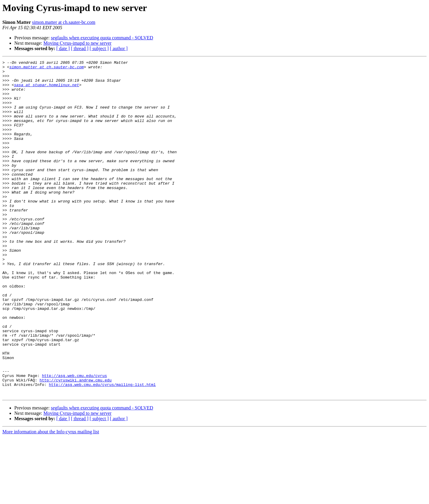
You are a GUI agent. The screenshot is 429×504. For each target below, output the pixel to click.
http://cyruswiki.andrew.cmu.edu (76, 444)
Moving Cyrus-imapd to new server (77, 43)
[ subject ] (99, 48)
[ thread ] (80, 48)
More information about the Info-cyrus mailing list (51, 499)
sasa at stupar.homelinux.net (46, 90)
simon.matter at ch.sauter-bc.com (64, 22)
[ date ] (63, 48)
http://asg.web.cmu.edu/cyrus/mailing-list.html (102, 450)
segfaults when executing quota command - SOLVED (102, 38)
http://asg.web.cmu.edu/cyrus (74, 439)
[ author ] (119, 48)
